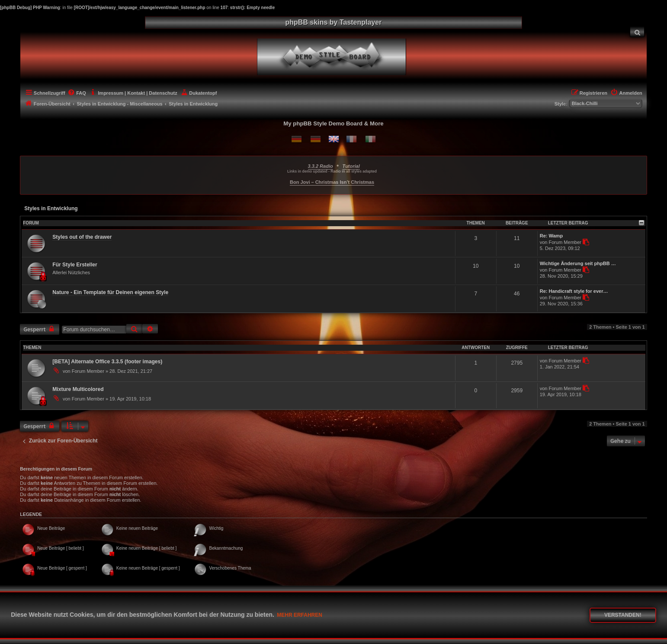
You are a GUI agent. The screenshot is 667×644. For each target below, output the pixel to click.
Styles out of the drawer (82, 237)
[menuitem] (637, 32)
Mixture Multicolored (78, 389)
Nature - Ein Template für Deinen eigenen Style (110, 292)
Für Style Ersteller (75, 265)
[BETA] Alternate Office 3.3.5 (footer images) (107, 362)
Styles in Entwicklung (51, 208)
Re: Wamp (551, 236)
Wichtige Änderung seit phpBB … (578, 263)
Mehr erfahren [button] (300, 615)
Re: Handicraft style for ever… (574, 291)
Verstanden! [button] (623, 615)
